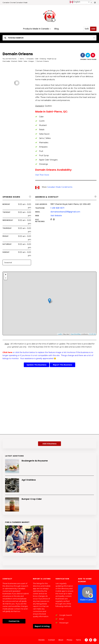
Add (93, 29)
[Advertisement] (49, 402)
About (61, 640)
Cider (37, 59)
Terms (78, 640)
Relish (20, 61)
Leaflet (60, 334)
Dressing (43, 59)
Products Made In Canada (37, 29)
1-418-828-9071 (57, 208)
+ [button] (6, 275)
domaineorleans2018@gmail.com (65, 212)
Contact (51, 640)
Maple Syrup (52, 59)
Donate (42, 640)
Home (14, 59)
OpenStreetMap (76, 334)
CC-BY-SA (92, 334)
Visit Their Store (42, 175)
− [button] (6, 278)
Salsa (25, 61)
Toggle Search (14, 38)
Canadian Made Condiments (60, 187)
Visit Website (56, 216)
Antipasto (30, 59)
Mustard (14, 61)
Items (22, 59)
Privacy (70, 640)
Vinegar (31, 61)
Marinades (6, 61)
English (75, 2)
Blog (56, 29)
